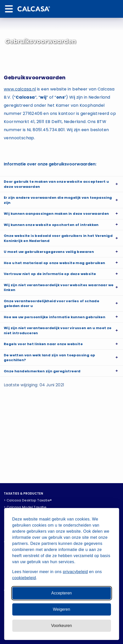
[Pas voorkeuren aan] (61, 626)
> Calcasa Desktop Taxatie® (28, 500)
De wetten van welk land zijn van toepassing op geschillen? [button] (49, 358)
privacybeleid (75, 572)
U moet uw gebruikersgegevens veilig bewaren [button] (49, 252)
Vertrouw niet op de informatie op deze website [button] (50, 274)
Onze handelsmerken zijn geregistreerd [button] (42, 371)
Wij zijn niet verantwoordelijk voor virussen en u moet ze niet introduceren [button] (58, 331)
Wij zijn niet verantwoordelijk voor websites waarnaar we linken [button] (59, 288)
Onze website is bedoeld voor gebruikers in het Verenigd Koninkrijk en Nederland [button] (58, 238)
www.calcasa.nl (20, 89)
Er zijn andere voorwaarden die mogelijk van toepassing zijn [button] (58, 200)
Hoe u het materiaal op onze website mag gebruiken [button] (55, 263)
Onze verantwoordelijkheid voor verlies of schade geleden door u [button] (51, 304)
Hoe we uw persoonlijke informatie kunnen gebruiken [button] (55, 317)
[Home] (34, 9)
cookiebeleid (24, 578)
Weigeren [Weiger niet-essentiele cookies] (61, 609)
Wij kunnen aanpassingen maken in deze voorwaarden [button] (56, 214)
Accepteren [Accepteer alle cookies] (61, 593)
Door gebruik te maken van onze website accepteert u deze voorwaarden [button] (56, 184)
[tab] (61, 184)
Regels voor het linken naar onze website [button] (43, 344)
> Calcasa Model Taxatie (25, 507)
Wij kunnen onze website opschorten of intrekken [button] (51, 225)
